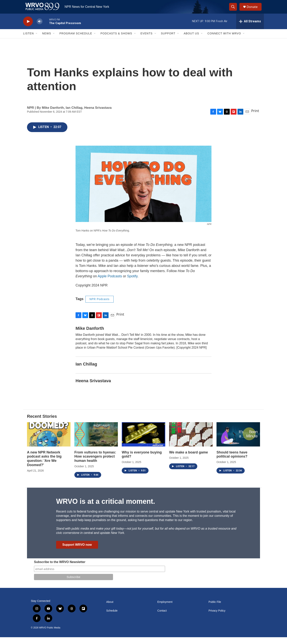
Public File (215, 609)
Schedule (112, 617)
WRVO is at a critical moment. (106, 508)
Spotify (132, 283)
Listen (28, 40)
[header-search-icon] (234, 10)
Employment (165, 609)
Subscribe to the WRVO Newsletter (60, 569)
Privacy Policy (217, 617)
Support (168, 40)
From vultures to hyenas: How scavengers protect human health (95, 463)
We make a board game (189, 459)
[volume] (40, 28)
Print (255, 117)
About (110, 609)
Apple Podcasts (110, 283)
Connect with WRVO (224, 40)
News (47, 40)
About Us (191, 40)
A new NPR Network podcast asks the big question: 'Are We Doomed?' (44, 466)
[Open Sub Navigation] (37, 40)
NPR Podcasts (100, 306)
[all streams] (250, 28)
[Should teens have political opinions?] (238, 441)
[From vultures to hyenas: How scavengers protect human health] (96, 441)
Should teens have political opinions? (232, 461)
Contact (162, 617)
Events (147, 40)
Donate (254, 10)
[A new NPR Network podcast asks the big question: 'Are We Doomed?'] (49, 441)
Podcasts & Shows (116, 40)
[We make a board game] (191, 441)
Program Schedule (76, 40)
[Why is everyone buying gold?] (143, 441)
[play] (28, 28)
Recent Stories (42, 423)
